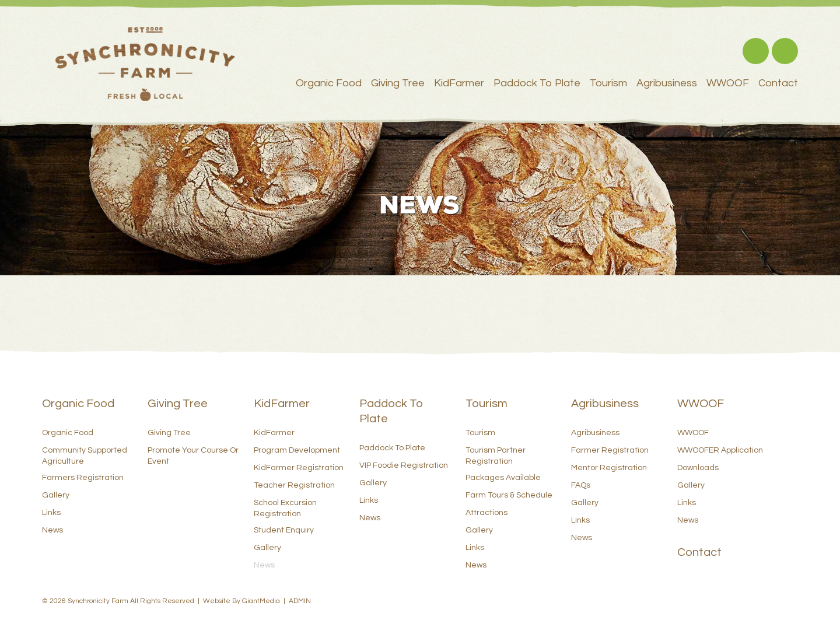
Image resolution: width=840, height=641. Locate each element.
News (52, 530)
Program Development (297, 450)
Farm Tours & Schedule (509, 495)
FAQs (581, 485)
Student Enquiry (284, 530)
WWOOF (728, 83)
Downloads (698, 468)
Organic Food (329, 83)
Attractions (487, 513)
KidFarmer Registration (299, 468)
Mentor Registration (609, 468)
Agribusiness (667, 83)
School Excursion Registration (285, 508)
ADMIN (300, 601)
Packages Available (503, 478)
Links (51, 513)
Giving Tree (398, 83)
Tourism (608, 83)
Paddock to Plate (537, 83)
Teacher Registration (294, 485)
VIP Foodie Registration (404, 465)
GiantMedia (261, 601)
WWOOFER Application (720, 450)
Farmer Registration (610, 450)
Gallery (56, 495)
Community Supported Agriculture (85, 456)
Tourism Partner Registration (496, 456)
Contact (778, 83)
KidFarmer (459, 83)
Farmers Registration (83, 478)
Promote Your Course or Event (193, 456)
